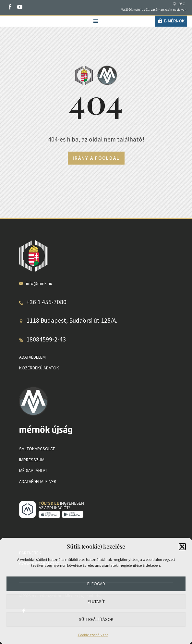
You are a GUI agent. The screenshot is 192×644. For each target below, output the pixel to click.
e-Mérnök (174, 21)
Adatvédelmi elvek (38, 481)
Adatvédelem (32, 357)
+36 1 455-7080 (46, 302)
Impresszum (32, 460)
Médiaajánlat (33, 470)
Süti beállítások (96, 619)
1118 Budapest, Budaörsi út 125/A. (72, 320)
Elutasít (96, 601)
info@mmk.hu (39, 283)
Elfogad (96, 584)
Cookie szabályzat (93, 635)
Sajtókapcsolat (37, 449)
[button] (182, 547)
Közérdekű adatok (39, 368)
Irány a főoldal (96, 158)
